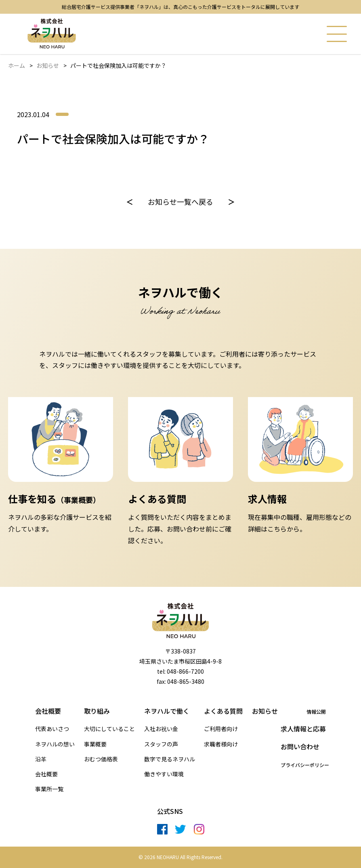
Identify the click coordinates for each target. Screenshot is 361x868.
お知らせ (48, 65)
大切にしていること (109, 729)
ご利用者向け (221, 729)
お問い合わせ (300, 746)
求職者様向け (221, 744)
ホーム (17, 65)
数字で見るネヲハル (170, 759)
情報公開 (316, 712)
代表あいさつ (52, 729)
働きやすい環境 (164, 774)
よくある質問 (223, 711)
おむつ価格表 (101, 759)
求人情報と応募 (303, 729)
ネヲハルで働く (167, 711)
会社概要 (48, 711)
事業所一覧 (49, 789)
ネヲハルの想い (55, 744)
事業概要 (95, 744)
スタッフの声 (161, 744)
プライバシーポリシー (305, 765)
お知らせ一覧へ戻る (180, 202)
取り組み (97, 711)
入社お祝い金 (161, 729)
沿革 (41, 759)
